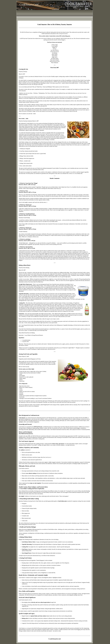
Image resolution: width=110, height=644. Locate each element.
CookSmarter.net (29, 5)
